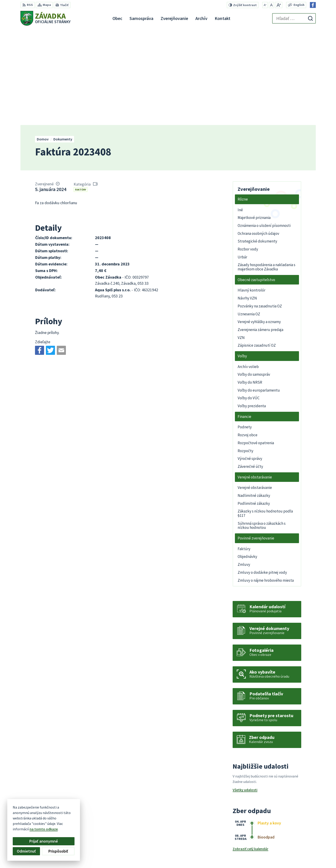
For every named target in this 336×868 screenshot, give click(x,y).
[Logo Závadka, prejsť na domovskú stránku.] (46, 18)
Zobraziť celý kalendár (250, 753)
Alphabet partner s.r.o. (80, 811)
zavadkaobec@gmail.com (295, 853)
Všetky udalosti (245, 694)
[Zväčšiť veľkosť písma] (279, 5)
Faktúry (81, 94)
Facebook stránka (288, 858)
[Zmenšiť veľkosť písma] (265, 5)
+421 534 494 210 (287, 842)
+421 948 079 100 (287, 847)
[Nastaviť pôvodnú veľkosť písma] (271, 5)
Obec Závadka (57, 815)
